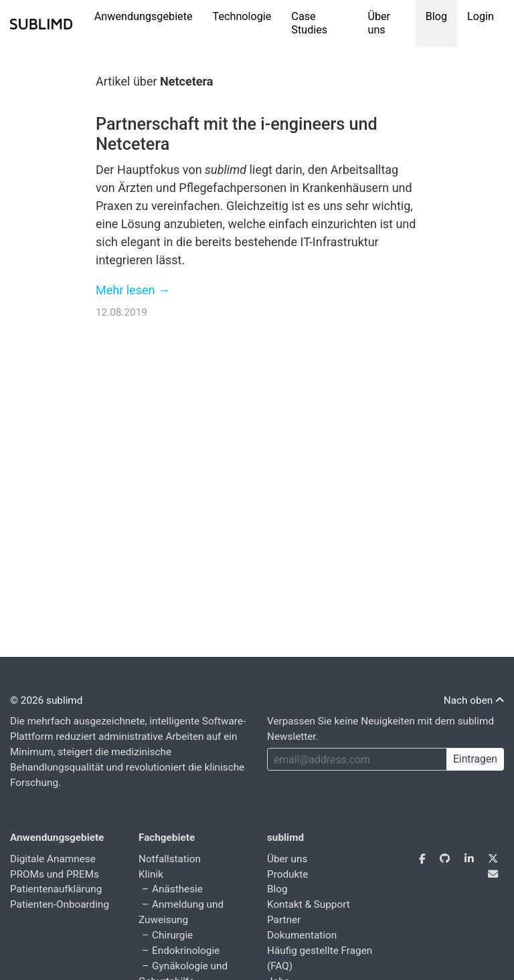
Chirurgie (172, 935)
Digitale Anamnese (53, 859)
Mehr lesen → (133, 290)
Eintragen (475, 759)
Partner (284, 920)
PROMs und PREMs (55, 874)
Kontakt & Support (309, 904)
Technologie (242, 16)
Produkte (287, 874)
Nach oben (474, 700)
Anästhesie (177, 889)
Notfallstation (170, 859)
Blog (436, 16)
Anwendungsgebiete (144, 16)
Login (481, 16)
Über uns (379, 23)
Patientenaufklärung (56, 889)
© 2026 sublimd (46, 700)
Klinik (151, 874)
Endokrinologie (186, 951)
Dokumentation (302, 935)
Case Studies (309, 23)
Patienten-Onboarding (60, 904)
